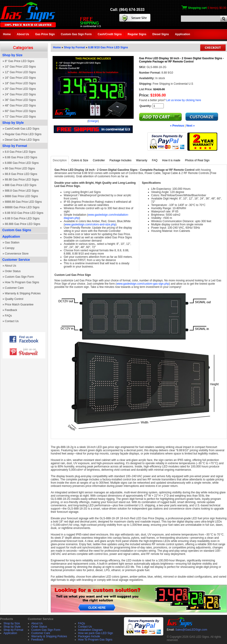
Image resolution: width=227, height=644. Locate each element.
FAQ (155, 160)
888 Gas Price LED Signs (21, 185)
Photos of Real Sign (197, 160)
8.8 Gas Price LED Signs (20, 152)
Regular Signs (137, 34)
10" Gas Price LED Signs (20, 67)
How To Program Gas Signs (22, 282)
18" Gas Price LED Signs (20, 83)
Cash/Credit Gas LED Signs (22, 129)
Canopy (10, 248)
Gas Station (12, 243)
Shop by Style (13, 123)
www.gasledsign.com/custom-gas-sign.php (143, 284)
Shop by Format (15, 146)
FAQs (8, 316)
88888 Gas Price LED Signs (22, 207)
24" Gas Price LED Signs (20, 94)
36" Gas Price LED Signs (20, 100)
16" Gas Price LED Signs (20, 78)
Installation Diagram (90, 630)
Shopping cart (197, 8)
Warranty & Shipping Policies (23, 293)
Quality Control (14, 299)
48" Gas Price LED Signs (20, 106)
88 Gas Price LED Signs (20, 168)
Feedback (11, 310)
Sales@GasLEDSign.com (191, 630)
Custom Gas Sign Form (76, 34)
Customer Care (14, 288)
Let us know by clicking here (184, 100)
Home (7, 34)
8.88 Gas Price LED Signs (21, 157)
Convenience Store (17, 254)
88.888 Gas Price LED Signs (23, 224)
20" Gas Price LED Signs (20, 89)
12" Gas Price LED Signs (20, 72)
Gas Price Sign (45, 34)
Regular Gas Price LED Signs (23, 134)
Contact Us (12, 321)
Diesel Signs (161, 34)
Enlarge (93, 121)
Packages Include (89, 636)
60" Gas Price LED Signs (20, 111)
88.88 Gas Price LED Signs (22, 180)
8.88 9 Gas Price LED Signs (22, 218)
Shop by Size (12, 55)
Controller (99, 160)
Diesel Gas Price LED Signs (22, 140)
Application (182, 34)
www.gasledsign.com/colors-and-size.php (90, 224)
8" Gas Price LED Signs (20, 61)
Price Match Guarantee (19, 305)
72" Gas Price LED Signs (20, 117)
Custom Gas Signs (17, 230)
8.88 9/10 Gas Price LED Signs (24, 213)
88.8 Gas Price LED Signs (21, 174)
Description (60, 160)
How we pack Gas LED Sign (96, 633)
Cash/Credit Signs (110, 34)
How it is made (171, 160)
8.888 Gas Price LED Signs (22, 163)
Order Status (13, 271)
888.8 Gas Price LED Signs (22, 191)
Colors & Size (80, 160)
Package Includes (121, 160)
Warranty (142, 160)
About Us (23, 34)
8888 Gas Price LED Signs (21, 196)
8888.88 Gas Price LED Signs (23, 202)
